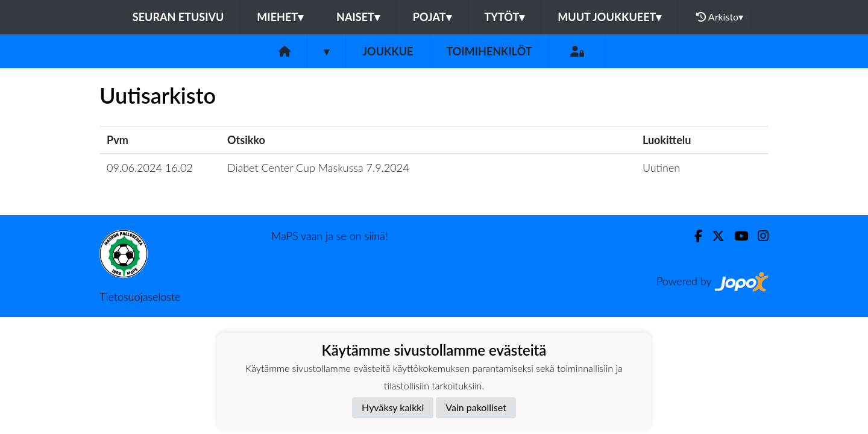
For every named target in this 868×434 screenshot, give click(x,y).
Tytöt (505, 17)
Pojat (432, 17)
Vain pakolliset (476, 407)
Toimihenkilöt (489, 51)
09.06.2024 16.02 (150, 168)
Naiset (358, 17)
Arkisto (720, 17)
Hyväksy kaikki (393, 407)
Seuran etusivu (178, 17)
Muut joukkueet (609, 17)
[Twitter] (713, 236)
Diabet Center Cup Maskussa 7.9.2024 (318, 168)
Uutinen (661, 168)
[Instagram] (758, 236)
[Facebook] (693, 236)
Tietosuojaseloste (140, 297)
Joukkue (388, 51)
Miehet (280, 17)
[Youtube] (736, 236)
